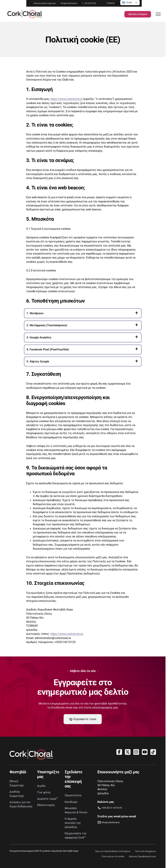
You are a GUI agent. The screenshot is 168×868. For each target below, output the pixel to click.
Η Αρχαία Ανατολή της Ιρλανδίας (73, 826)
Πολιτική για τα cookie (113, 860)
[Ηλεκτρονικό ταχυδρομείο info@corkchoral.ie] (117, 822)
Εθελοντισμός (46, 805)
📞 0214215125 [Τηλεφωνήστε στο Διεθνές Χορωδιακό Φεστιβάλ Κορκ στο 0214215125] (65, 3)
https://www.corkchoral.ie (67, 99)
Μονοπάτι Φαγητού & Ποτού (72, 812)
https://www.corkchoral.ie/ (67, 634)
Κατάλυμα (71, 802)
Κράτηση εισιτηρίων (135, 15)
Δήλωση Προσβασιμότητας (142, 860)
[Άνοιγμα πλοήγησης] (156, 15)
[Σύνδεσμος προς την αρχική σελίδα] (28, 14)
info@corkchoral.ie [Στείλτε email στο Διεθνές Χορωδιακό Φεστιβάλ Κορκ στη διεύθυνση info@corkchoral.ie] (45, 3)
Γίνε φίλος (44, 792)
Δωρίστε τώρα (47, 798)
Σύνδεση (135, 3)
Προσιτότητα (73, 795)
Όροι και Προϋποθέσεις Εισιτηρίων (112, 855)
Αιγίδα (41, 786)
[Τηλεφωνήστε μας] (110, 808)
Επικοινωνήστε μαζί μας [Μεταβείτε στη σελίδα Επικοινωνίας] (21, 3)
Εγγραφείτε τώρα (83, 719)
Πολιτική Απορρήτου (145, 855)
